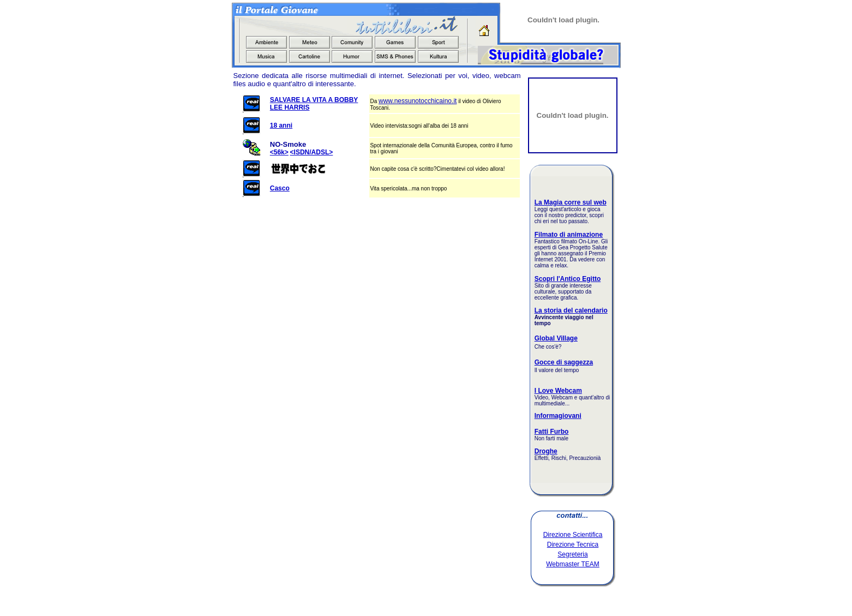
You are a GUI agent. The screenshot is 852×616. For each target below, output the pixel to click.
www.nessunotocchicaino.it (418, 101)
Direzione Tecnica (573, 545)
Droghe (546, 451)
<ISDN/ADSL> (312, 152)
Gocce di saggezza (564, 362)
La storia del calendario (571, 310)
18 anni (281, 125)
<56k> (279, 152)
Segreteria (572, 554)
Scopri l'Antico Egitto (568, 279)
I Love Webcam (558, 391)
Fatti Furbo (552, 432)
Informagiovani (558, 416)
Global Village (556, 338)
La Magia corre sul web (571, 202)
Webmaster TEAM (573, 564)
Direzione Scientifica (573, 535)
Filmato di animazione (569, 235)
